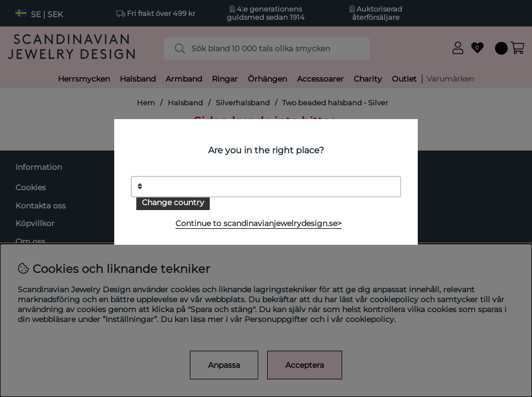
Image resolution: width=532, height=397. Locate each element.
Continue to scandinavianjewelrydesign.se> (259, 223)
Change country (173, 202)
